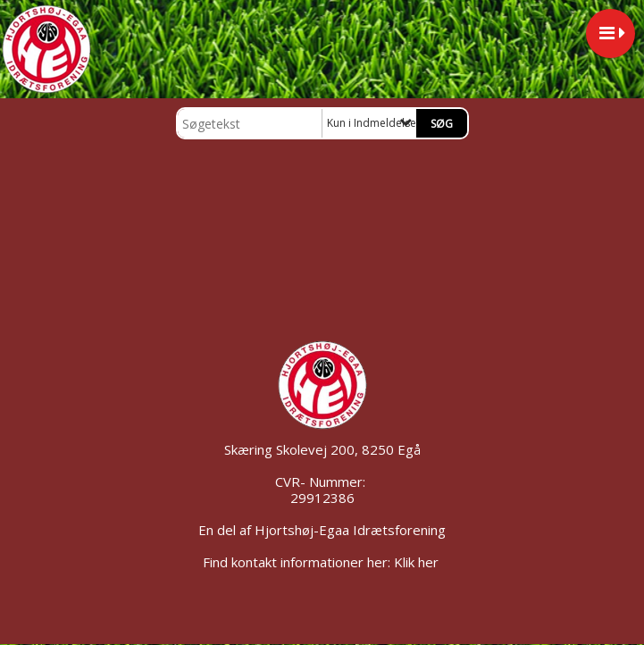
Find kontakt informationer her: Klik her (322, 562)
